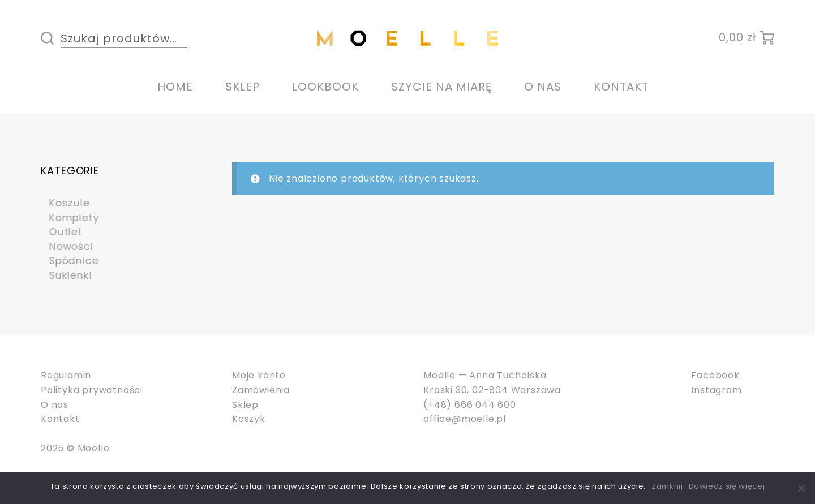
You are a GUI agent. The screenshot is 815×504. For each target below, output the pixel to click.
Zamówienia (261, 390)
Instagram (716, 390)
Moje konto (259, 375)
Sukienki (65, 275)
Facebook (715, 375)
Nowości (66, 246)
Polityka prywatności (92, 390)
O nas (543, 87)
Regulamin (66, 375)
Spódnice (69, 260)
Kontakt (621, 87)
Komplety (69, 217)
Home (175, 87)
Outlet (60, 232)
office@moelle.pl (465, 419)
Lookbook (325, 87)
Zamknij (667, 486)
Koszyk (249, 419)
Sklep (243, 87)
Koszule (64, 203)
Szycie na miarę (441, 87)
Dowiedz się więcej (727, 486)
